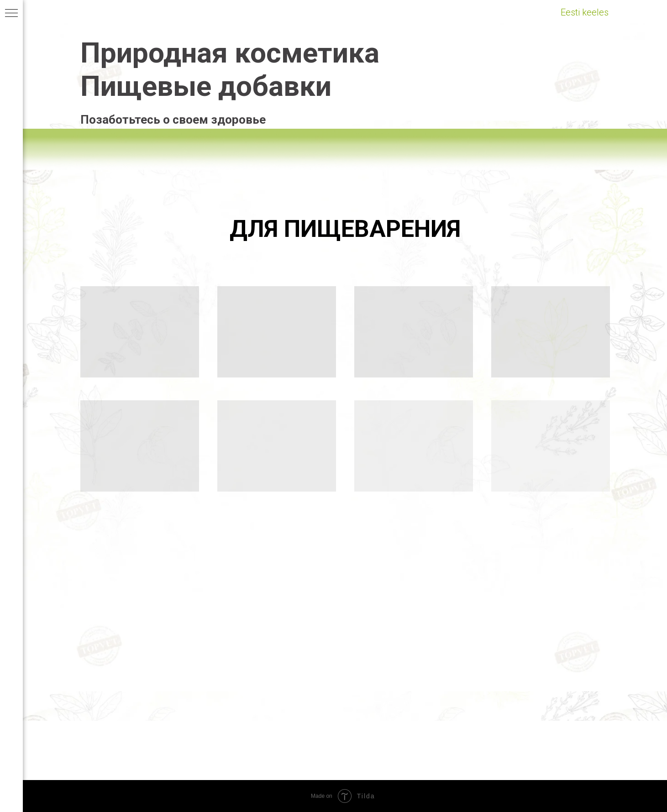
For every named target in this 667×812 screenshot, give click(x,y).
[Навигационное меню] (11, 14)
